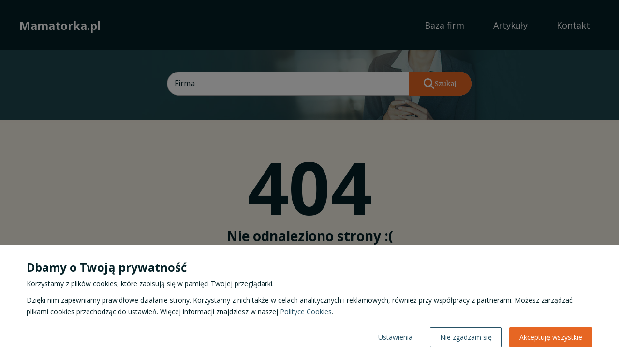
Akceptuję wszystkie (551, 337)
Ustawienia (395, 337)
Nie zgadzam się (466, 337)
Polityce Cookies (306, 312)
